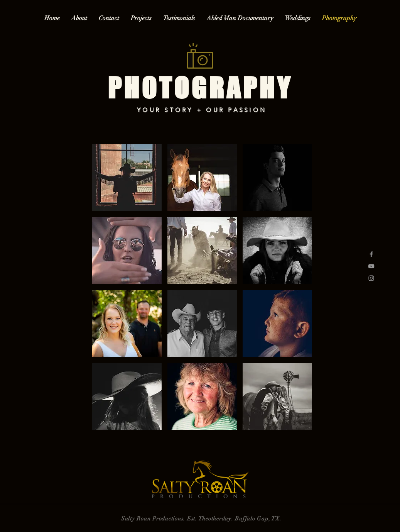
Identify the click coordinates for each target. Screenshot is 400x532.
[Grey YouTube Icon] (371, 266)
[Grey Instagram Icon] (371, 278)
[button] (127, 178)
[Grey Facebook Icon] (371, 254)
